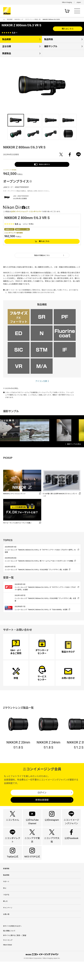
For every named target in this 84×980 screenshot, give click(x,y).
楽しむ (5, 918)
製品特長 (49, 39)
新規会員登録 (42, 810)
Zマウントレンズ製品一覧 (33, 19)
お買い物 (6, 932)
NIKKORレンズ (19, 19)
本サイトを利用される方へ (12, 944)
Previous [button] (10, 82)
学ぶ (5, 904)
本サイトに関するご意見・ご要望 (15, 954)
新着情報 (6, 884)
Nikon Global (7, 963)
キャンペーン (8, 925)
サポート (6, 897)
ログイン (42, 802)
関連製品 (7, 53)
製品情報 (10, 19)
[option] (42, 86)
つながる (6, 911)
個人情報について (9, 949)
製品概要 (7, 39)
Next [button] (74, 82)
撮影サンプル (51, 46)
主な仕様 (7, 46)
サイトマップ (8, 958)
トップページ (4, 20)
